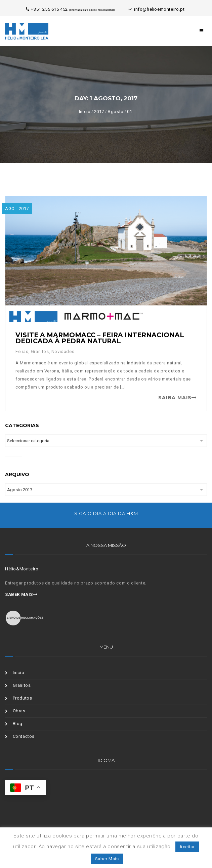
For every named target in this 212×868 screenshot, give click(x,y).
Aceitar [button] (187, 847)
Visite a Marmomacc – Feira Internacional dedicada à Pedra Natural (100, 338)
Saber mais (21, 594)
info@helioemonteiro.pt (156, 9)
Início (85, 112)
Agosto (116, 112)
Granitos (40, 351)
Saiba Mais (175, 398)
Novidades (63, 351)
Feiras (22, 351)
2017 (99, 112)
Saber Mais (107, 859)
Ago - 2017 (17, 209)
